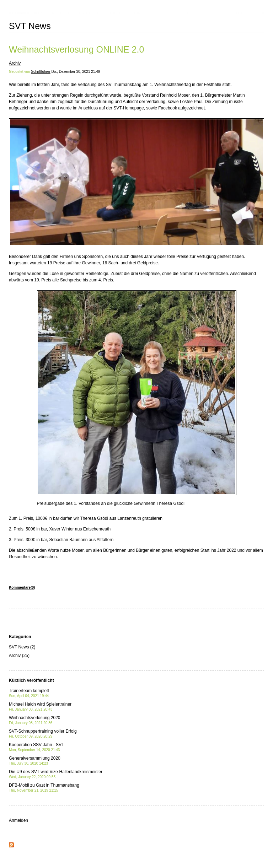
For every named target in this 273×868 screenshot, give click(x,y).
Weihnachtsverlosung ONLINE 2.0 (76, 49)
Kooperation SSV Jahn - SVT (36, 747)
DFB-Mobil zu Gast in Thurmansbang (44, 788)
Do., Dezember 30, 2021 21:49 (76, 72)
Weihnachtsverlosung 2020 (35, 720)
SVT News (30, 26)
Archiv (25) (19, 656)
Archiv (15, 63)
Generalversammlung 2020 (35, 761)
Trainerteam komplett (29, 693)
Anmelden (18, 820)
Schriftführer (41, 72)
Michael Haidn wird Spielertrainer (40, 707)
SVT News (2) (22, 647)
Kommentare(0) (22, 587)
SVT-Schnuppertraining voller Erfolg (43, 734)
